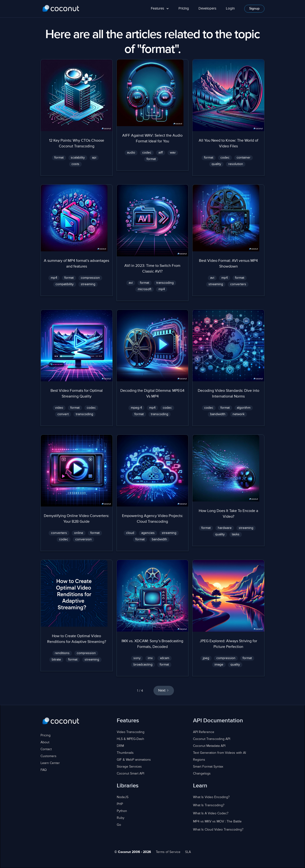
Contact (46, 749)
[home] (61, 9)
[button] (160, 9)
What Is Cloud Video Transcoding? (218, 830)
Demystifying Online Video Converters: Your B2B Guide (76, 519)
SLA (188, 852)
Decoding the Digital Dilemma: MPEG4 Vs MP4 (152, 394)
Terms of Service (168, 852)
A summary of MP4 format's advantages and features (76, 264)
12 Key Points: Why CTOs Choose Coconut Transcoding (77, 144)
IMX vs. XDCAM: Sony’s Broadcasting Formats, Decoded (152, 644)
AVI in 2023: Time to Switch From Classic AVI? (152, 269)
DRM (120, 746)
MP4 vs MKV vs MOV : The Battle (217, 821)
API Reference (204, 732)
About (45, 742)
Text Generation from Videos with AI (219, 753)
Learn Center (50, 763)
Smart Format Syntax (208, 767)
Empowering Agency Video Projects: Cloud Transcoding (152, 519)
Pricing (184, 8)
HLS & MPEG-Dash (130, 739)
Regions (199, 760)
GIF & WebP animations (134, 760)
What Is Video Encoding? (211, 797)
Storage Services (129, 767)
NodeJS (123, 797)
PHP (120, 804)
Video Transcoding (131, 732)
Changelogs (202, 774)
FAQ (44, 770)
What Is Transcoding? (209, 805)
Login (230, 8)
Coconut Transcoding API (212, 739)
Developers (207, 8)
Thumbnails (125, 753)
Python (122, 811)
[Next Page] (164, 691)
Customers (48, 756)
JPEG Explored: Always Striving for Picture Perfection (228, 644)
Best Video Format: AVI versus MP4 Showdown (228, 264)
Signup (254, 9)
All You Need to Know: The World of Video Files (229, 144)
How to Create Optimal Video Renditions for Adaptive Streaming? (77, 639)
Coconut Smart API (130, 774)
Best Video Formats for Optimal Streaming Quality (77, 394)
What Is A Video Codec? (211, 813)
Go (119, 825)
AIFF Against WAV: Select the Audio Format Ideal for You (152, 139)
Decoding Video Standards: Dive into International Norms (229, 394)
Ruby (121, 818)
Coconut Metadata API (209, 746)
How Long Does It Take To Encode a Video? (228, 514)
